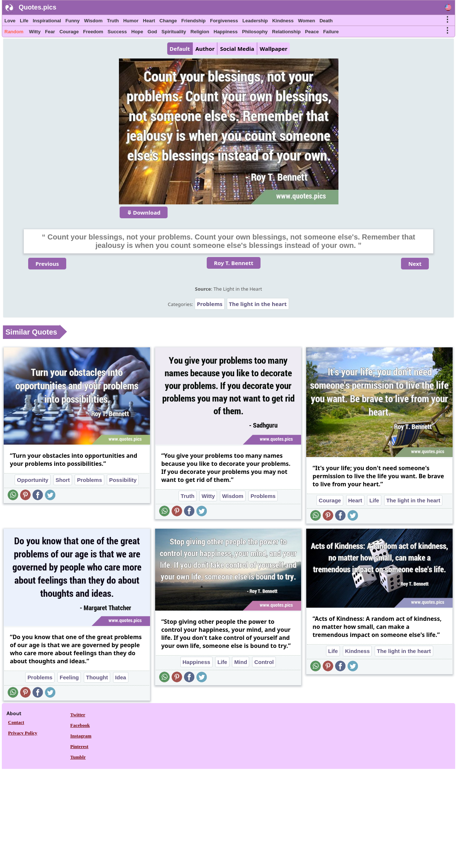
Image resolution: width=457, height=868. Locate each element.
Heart (149, 21)
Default (180, 49)
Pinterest (79, 746)
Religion (200, 32)
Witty (35, 32)
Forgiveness (224, 21)
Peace (312, 32)
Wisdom (93, 21)
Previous (47, 264)
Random (14, 32)
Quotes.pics (38, 7)
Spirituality (174, 32)
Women (306, 21)
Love (10, 21)
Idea (121, 677)
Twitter (78, 715)
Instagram (81, 736)
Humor (131, 21)
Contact (16, 722)
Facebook (80, 725)
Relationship (286, 32)
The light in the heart (258, 304)
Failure (331, 32)
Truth (113, 21)
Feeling (69, 677)
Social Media (237, 49)
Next (415, 264)
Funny (73, 21)
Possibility (123, 480)
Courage (69, 32)
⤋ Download (144, 212)
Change (168, 21)
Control (264, 662)
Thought (97, 677)
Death (326, 21)
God (152, 32)
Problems (210, 304)
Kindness (283, 21)
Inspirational (47, 21)
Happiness (226, 32)
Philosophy (255, 32)
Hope (137, 32)
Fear (50, 32)
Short (63, 480)
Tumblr (78, 757)
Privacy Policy (23, 733)
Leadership (255, 21)
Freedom (93, 32)
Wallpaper (274, 49)
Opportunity (33, 480)
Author (205, 49)
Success (117, 32)
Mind (241, 662)
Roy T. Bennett (234, 263)
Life (24, 21)
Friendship (194, 21)
